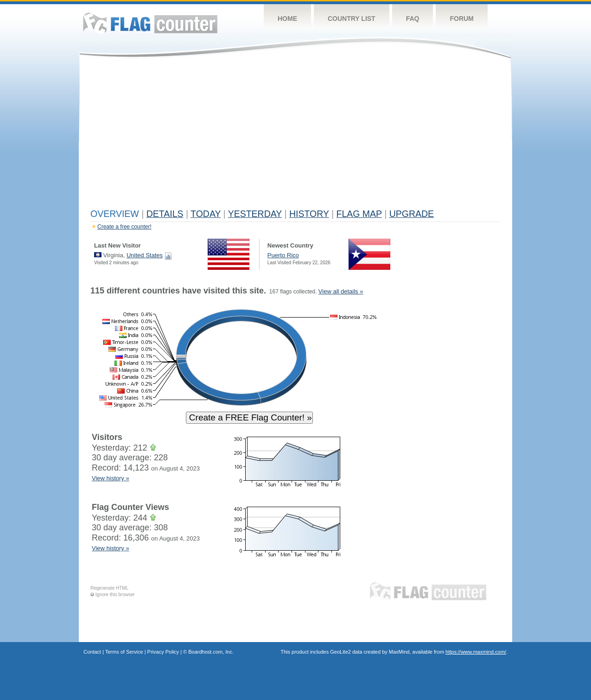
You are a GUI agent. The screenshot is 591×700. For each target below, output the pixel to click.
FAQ (413, 19)
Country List (352, 19)
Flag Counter (150, 23)
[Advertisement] (295, 135)
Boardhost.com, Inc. (211, 652)
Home (287, 19)
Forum (461, 19)
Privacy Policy (163, 652)
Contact (92, 652)
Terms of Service (124, 652)
